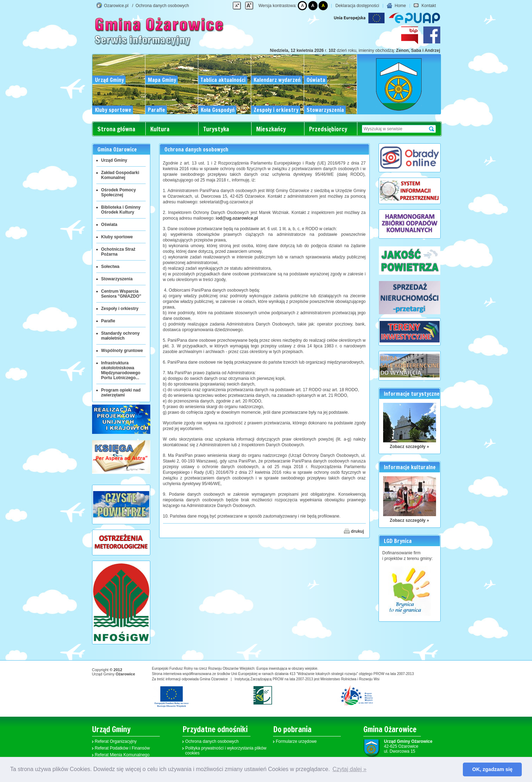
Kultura (160, 129)
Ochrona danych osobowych (162, 6)
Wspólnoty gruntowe (122, 351)
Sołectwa (110, 267)
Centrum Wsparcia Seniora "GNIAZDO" (121, 294)
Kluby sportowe (117, 237)
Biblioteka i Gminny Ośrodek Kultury (121, 210)
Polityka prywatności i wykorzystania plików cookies (226, 751)
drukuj (354, 531)
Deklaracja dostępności (357, 6)
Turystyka (216, 129)
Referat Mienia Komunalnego (122, 755)
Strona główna (116, 129)
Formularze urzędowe (296, 741)
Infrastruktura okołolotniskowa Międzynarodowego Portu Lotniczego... (121, 370)
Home (396, 6)
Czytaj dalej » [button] (350, 769)
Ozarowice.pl (116, 6)
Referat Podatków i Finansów (122, 748)
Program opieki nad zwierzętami (121, 393)
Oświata (109, 225)
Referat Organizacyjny (116, 741)
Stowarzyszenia (117, 279)
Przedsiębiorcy (328, 129)
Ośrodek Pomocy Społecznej (119, 192)
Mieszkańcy (271, 129)
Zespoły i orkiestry (120, 309)
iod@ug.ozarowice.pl (237, 218)
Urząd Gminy (114, 160)
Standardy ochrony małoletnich (120, 336)
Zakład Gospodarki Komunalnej (120, 175)
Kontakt (425, 6)
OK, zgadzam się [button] (492, 769)
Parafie (108, 321)
